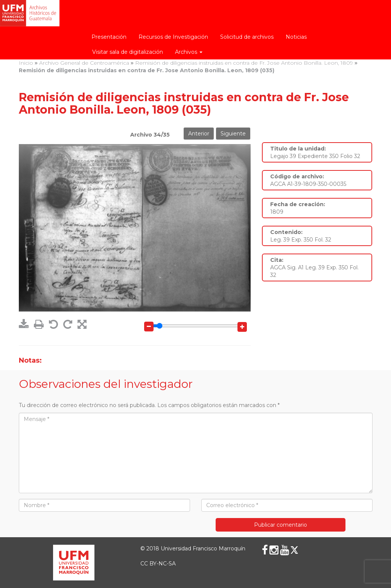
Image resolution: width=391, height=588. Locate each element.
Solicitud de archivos (247, 37)
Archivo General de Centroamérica (84, 63)
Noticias (296, 37)
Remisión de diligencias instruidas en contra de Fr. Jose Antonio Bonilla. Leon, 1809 (244, 63)
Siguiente (233, 134)
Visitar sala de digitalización (128, 52)
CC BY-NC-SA (158, 564)
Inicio (26, 63)
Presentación (109, 37)
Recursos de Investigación (173, 37)
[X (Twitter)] (294, 550)
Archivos (189, 52)
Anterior (199, 134)
